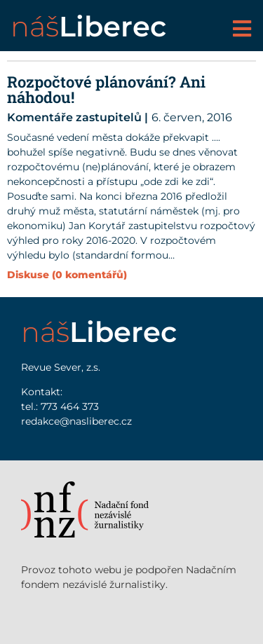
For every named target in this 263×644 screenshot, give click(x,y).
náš (88, 26)
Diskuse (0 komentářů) (67, 275)
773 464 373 (70, 406)
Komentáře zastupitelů (74, 117)
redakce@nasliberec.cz (76, 421)
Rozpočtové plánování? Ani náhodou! (106, 89)
